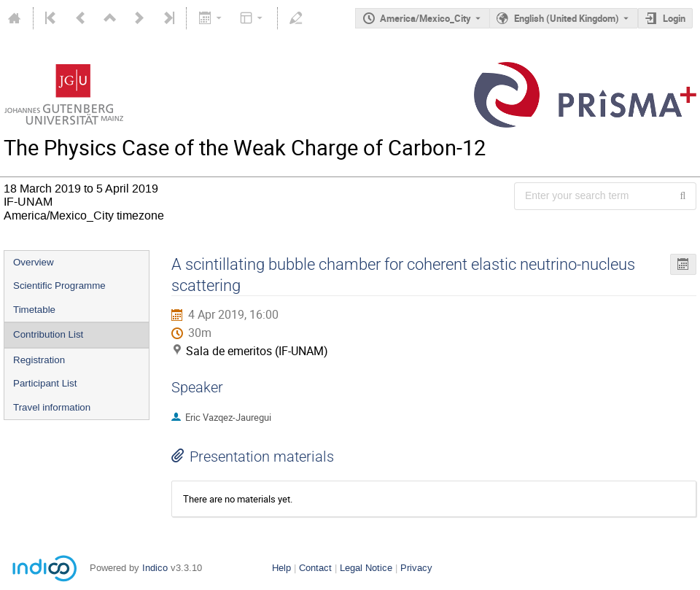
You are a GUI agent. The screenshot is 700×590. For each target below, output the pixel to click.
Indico (155, 568)
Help (281, 568)
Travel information (52, 407)
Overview (34, 262)
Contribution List (48, 334)
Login (674, 18)
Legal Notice (366, 568)
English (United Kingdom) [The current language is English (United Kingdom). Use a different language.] (567, 18)
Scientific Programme (59, 286)
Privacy (416, 568)
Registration (39, 360)
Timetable (34, 310)
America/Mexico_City (425, 18)
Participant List (45, 383)
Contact (315, 568)
